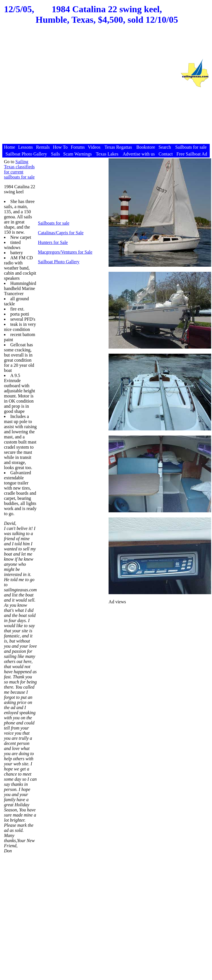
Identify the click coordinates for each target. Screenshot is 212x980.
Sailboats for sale (54, 223)
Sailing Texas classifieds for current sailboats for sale (19, 169)
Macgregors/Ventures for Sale (65, 252)
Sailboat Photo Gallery (59, 262)
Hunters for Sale (53, 242)
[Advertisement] (90, 90)
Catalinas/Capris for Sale (61, 233)
